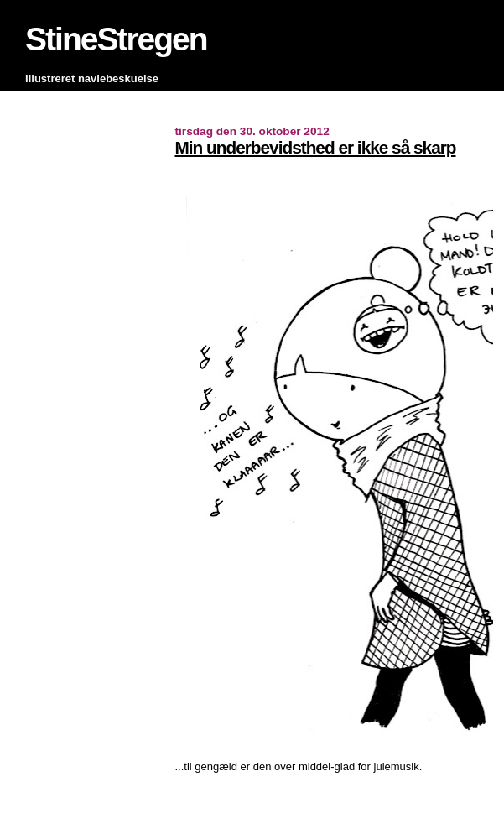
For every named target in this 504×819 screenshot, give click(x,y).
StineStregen (116, 39)
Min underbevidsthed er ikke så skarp (316, 147)
